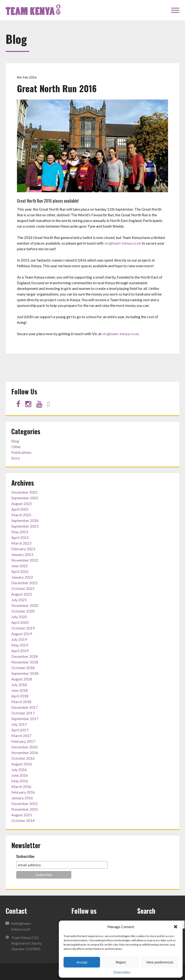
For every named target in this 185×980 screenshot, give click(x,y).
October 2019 (23, 628)
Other (16, 447)
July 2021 (19, 600)
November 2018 (25, 662)
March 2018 (21, 702)
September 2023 (25, 526)
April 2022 (20, 571)
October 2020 (23, 611)
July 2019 (19, 639)
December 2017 (24, 707)
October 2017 (23, 713)
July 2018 (19, 685)
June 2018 (20, 690)
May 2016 (20, 781)
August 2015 (22, 815)
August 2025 (22, 503)
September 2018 (25, 673)
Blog (15, 441)
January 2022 (22, 577)
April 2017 (20, 730)
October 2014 (23, 820)
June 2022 (20, 566)
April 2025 (20, 509)
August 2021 (22, 594)
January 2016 (22, 798)
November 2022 (25, 560)
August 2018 (22, 679)
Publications (21, 452)
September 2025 (25, 498)
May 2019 (20, 645)
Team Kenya (34, 10)
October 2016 (23, 758)
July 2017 (19, 724)
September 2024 (25, 520)
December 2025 (24, 492)
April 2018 (20, 696)
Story (16, 458)
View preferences (160, 962)
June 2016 (20, 775)
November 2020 (25, 605)
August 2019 (22, 634)
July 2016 (19, 769)
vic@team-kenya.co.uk (123, 243)
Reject (121, 962)
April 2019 (20, 651)
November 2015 (25, 809)
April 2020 (20, 622)
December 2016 (24, 747)
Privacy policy (122, 972)
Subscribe (25, 857)
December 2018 (24, 656)
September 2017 (25, 719)
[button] (176, 927)
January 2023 (22, 554)
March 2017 (21, 736)
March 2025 (21, 515)
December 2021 (24, 583)
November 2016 (25, 753)
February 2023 (23, 549)
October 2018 (23, 668)
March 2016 (21, 786)
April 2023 (20, 537)
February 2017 (23, 741)
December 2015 (24, 803)
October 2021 (23, 588)
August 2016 (22, 764)
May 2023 (20, 532)
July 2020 (19, 617)
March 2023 (21, 543)
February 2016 (23, 792)
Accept (82, 962)
